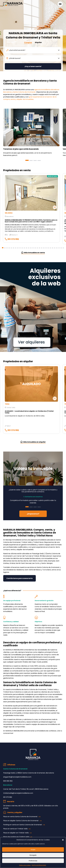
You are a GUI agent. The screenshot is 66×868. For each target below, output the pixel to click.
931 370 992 (12, 239)
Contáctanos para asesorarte (19, 578)
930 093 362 (8, 781)
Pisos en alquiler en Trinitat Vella (16, 833)
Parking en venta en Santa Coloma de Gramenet (23, 825)
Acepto (33, 850)
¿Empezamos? (33, 514)
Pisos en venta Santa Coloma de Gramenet (20, 817)
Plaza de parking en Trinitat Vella (16, 837)
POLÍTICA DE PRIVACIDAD (39, 865)
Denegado (33, 855)
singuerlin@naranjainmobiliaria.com (17, 777)
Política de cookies (25, 865)
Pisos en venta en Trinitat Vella (15, 829)
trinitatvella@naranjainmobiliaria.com (18, 793)
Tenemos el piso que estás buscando (21, 149)
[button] (63, 840)
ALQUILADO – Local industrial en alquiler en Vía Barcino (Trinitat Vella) (29, 412)
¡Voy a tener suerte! (33, 66)
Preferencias (33, 861)
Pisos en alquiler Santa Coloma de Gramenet (21, 821)
